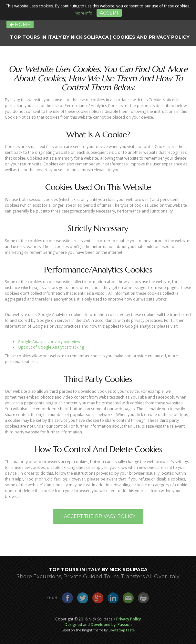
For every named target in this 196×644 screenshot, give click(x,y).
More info (83, 13)
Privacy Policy (129, 619)
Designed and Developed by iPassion (98, 624)
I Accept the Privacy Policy (98, 516)
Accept (109, 13)
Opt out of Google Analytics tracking (51, 347)
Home (20, 25)
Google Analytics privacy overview (49, 342)
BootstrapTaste (122, 630)
